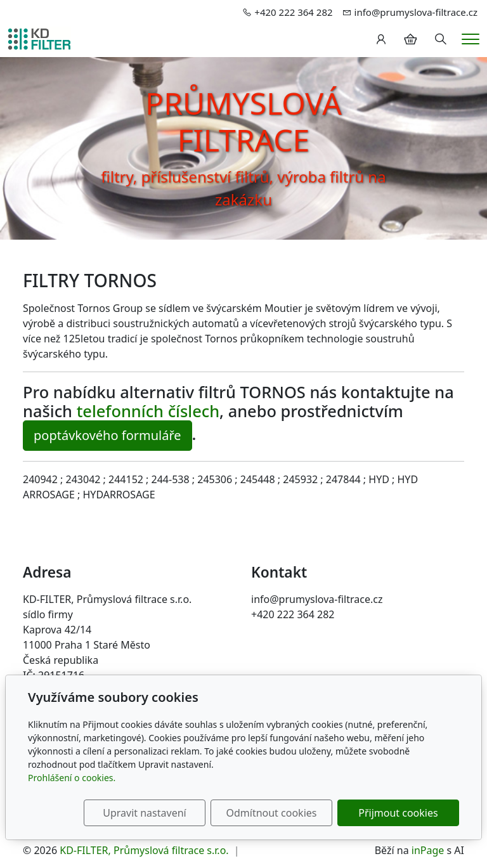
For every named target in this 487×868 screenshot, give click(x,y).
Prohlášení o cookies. (72, 778)
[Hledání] (441, 39)
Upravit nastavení (144, 813)
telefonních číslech (148, 411)
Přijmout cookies (398, 813)
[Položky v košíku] (410, 39)
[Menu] (471, 39)
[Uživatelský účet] (381, 39)
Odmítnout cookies (271, 813)
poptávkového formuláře (107, 435)
